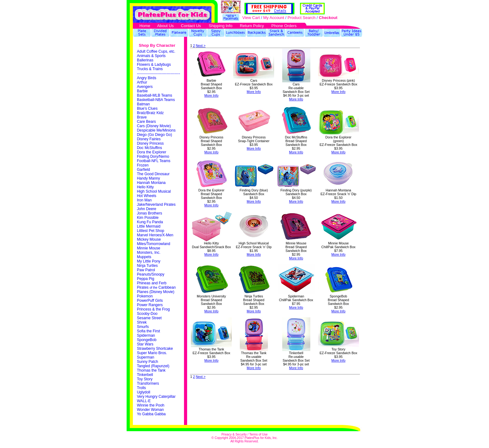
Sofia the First (148, 331)
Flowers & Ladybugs (154, 65)
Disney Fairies (149, 139)
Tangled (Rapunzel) (153, 366)
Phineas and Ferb (152, 283)
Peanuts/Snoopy (151, 274)
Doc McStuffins (149, 148)
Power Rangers (150, 305)
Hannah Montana (151, 183)
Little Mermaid (149, 226)
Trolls (141, 388)
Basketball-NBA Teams (156, 100)
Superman (145, 357)
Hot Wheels (147, 196)
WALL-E (144, 401)
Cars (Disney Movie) (154, 126)
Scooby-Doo (147, 314)
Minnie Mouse (149, 248)
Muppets (144, 257)
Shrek (142, 322)
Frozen (143, 165)
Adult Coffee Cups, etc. (156, 51)
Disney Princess (150, 143)
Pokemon (145, 296)
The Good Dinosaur (153, 174)
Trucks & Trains (150, 69)
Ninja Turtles (147, 266)
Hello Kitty (145, 187)
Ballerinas (145, 60)
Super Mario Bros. (152, 353)
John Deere (147, 209)
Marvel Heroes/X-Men (155, 235)
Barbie (142, 91)
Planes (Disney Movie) (156, 292)
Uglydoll (144, 392)
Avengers (145, 87)
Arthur (142, 82)
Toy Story (145, 379)
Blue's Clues (147, 108)
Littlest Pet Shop (150, 231)
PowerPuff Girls (150, 301)
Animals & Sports (151, 56)
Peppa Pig (145, 279)
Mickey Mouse (149, 239)
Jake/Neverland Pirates (156, 205)
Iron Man (144, 200)
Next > (201, 46)
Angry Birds (147, 78)
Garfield (143, 170)
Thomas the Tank (151, 370)
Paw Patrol (146, 270)
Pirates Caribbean (156, 287)
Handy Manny (148, 178)
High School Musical (154, 191)
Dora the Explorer (152, 152)
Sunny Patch (148, 362)
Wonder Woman (150, 410)
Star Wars (145, 344)
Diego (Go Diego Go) (155, 135)
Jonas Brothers (150, 213)
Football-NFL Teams (154, 161)
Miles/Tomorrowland (154, 244)
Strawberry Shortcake (155, 349)
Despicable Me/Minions (156, 130)
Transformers (148, 383)
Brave (142, 117)
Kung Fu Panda (150, 222)
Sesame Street (149, 318)
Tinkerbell (145, 375)
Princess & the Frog (153, 309)
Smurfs (143, 327)
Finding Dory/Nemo (153, 157)
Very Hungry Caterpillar (156, 397)
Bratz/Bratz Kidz (150, 113)
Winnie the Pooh (151, 405)
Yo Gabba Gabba (151, 414)
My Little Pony (149, 261)
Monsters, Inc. (149, 253)
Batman (143, 104)
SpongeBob (147, 340)
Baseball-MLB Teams (155, 95)
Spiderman (146, 335)
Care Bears (146, 122)
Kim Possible (148, 218)
